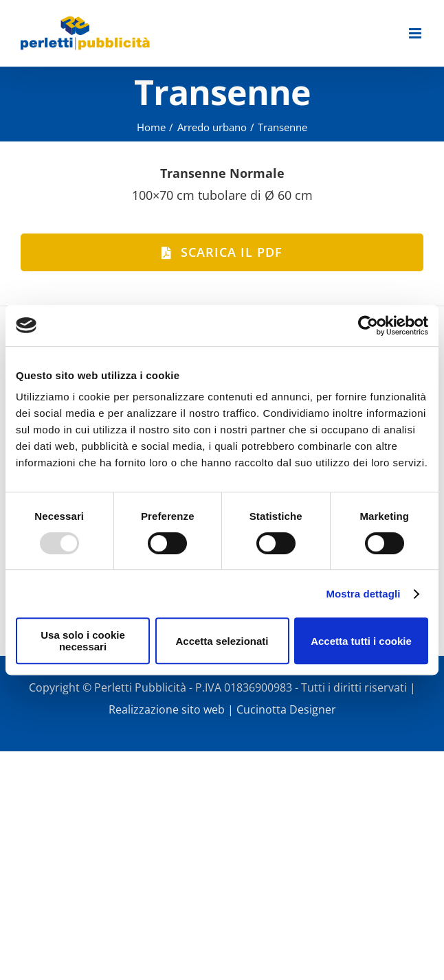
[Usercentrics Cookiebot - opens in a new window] (368, 326)
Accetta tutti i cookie (361, 641)
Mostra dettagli (363, 594)
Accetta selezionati (222, 641)
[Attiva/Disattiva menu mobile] (416, 33)
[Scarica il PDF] (222, 252)
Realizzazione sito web (167, 709)
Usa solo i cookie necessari (83, 641)
